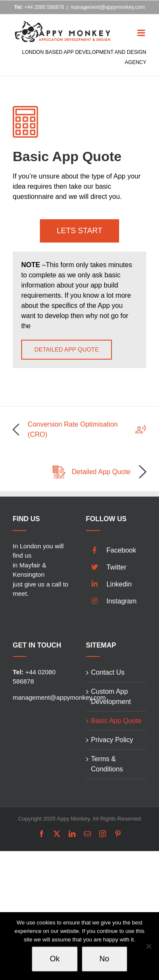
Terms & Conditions (107, 764)
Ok (54, 959)
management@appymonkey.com (107, 7)
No (105, 959)
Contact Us (108, 672)
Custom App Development (111, 697)
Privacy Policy (112, 740)
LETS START (79, 231)
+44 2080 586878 (39, 7)
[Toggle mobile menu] (142, 27)
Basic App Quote (116, 721)
